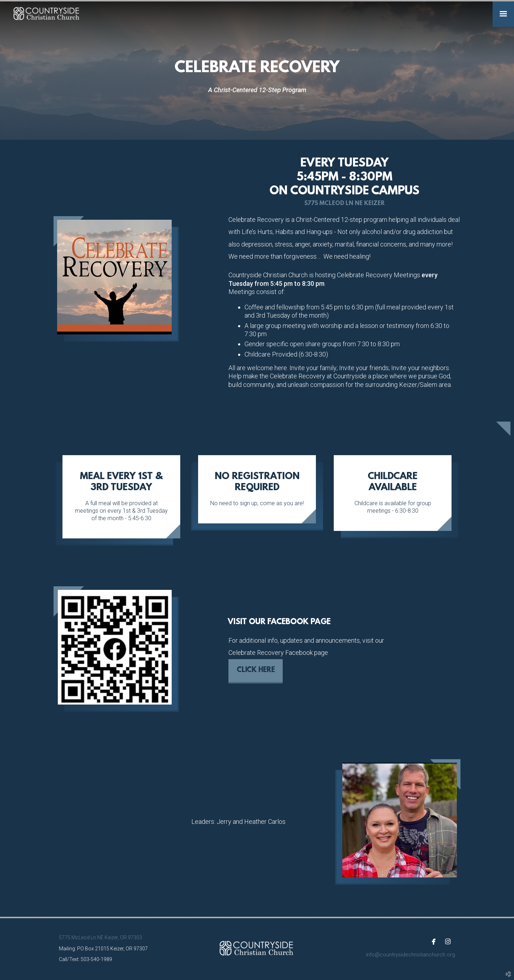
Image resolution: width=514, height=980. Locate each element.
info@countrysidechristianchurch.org (410, 955)
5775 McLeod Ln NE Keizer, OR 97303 (100, 937)
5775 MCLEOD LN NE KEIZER (344, 203)
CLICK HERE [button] (256, 670)
